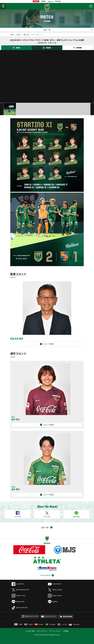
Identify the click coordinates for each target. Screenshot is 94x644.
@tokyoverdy (18, 602)
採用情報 (66, 631)
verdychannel (54, 584)
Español (39, 624)
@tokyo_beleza (55, 590)
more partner (45, 575)
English (28, 624)
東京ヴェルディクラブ (32, 616)
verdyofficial (18, 584)
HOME (12, 35)
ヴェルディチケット (51, 616)
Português (50, 624)
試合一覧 (26, 35)
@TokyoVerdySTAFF (20, 590)
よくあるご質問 (30, 631)
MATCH (19, 35)
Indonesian (74, 624)
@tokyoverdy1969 (20, 608)
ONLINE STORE (68, 617)
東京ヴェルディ (3, 6)
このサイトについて (42, 631)
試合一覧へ (45, 527)
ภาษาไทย (62, 624)
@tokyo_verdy (18, 595)
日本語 (18, 624)
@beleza (53, 602)
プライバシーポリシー (55, 631)
